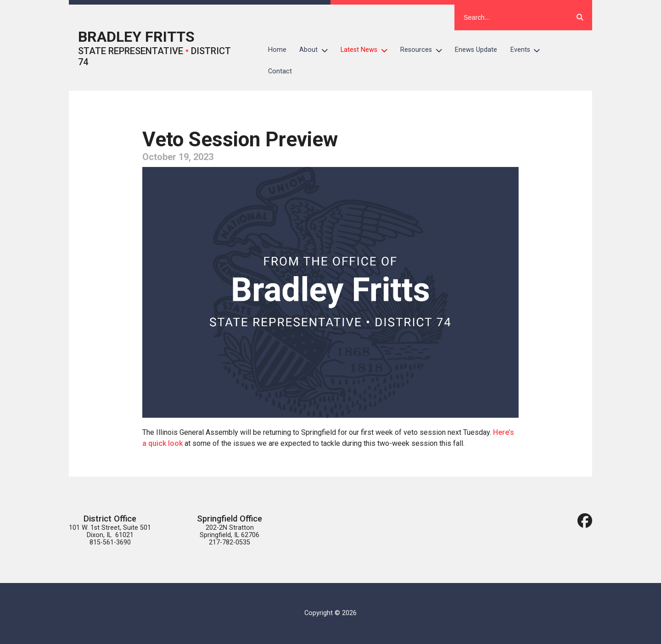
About (317, 50)
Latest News (367, 50)
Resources (424, 50)
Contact (280, 71)
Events (529, 50)
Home (277, 50)
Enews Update (476, 50)
